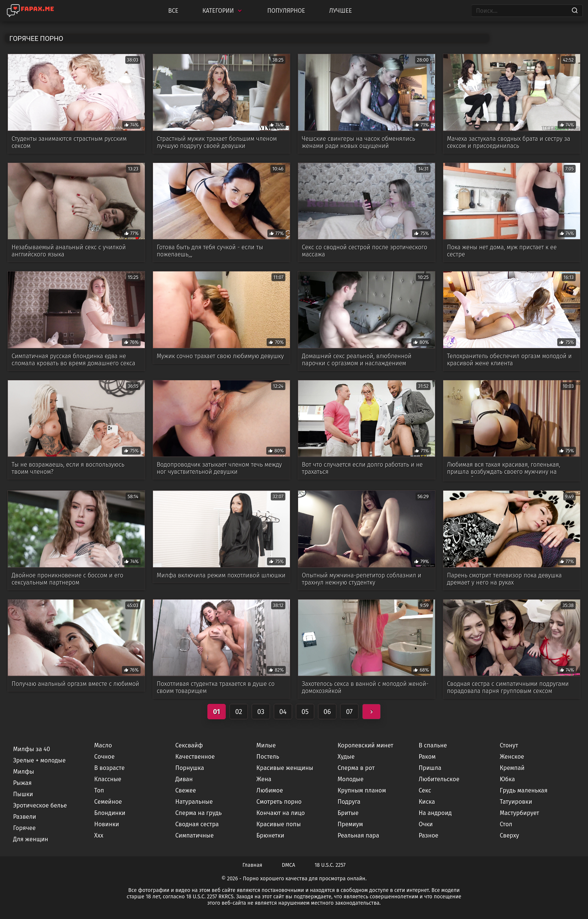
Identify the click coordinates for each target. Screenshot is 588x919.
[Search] (575, 11)
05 (305, 712)
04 (283, 712)
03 (261, 712)
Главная (253, 865)
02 (239, 712)
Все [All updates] (173, 11)
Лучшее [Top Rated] (341, 11)
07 (349, 712)
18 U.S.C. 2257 (330, 865)
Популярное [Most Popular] (286, 11)
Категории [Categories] (223, 11)
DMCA (289, 865)
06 (327, 712)
